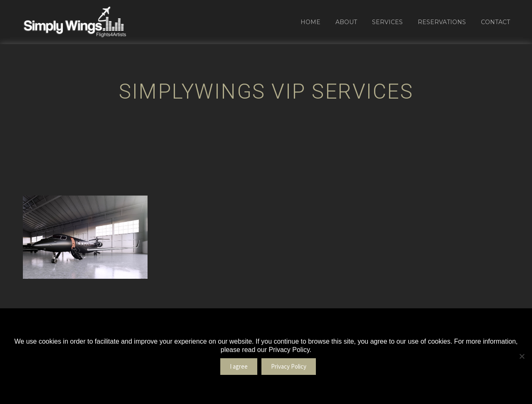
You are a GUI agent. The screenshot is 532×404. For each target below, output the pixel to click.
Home (310, 22)
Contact (495, 22)
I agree (239, 366)
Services (387, 22)
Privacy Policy (289, 366)
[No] (522, 356)
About (346, 22)
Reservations (442, 22)
